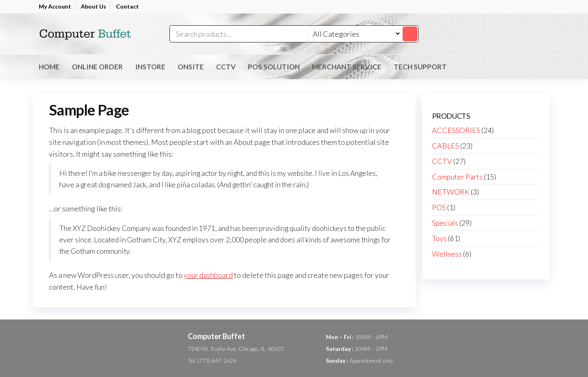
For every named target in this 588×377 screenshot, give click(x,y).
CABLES (445, 146)
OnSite (191, 67)
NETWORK (451, 192)
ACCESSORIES (456, 130)
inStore (150, 67)
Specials (445, 223)
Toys (439, 238)
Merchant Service (347, 67)
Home (49, 67)
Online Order (97, 67)
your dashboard (208, 275)
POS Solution (274, 67)
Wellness (447, 254)
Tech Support (420, 67)
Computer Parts (457, 177)
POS (439, 207)
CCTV (226, 67)
